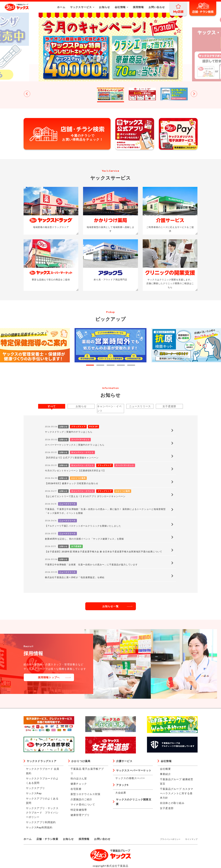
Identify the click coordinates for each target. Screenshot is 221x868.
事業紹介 (165, 774)
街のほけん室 (79, 778)
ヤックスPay (34, 793)
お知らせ (104, 7)
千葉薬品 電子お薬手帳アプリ (87, 771)
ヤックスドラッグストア (42, 761)
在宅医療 (76, 789)
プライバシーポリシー (170, 839)
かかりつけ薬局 (81, 761)
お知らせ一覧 (110, 606)
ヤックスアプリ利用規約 (41, 822)
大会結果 (121, 793)
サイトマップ (191, 839)
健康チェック (79, 784)
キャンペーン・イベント (109, 408)
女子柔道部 (169, 406)
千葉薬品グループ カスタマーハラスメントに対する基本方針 (177, 793)
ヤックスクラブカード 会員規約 (43, 771)
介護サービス (124, 761)
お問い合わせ (157, 7)
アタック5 (122, 785)
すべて (52, 406)
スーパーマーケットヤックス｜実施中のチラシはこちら (75, 445)
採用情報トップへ (49, 677)
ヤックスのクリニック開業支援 (134, 802)
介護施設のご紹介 (81, 799)
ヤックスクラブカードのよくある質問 (42, 781)
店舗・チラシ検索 (47, 839)
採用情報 (138, 7)
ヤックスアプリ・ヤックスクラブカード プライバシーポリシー (42, 813)
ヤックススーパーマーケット (134, 770)
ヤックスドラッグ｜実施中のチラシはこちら (69, 432)
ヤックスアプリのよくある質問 (42, 801)
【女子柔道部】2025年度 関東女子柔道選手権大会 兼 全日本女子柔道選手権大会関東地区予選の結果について (104, 552)
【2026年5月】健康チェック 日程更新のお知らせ (72, 483)
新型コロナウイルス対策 (86, 794)
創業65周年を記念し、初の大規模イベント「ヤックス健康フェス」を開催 (84, 539)
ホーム (61, 7)
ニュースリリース (140, 406)
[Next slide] (194, 94)
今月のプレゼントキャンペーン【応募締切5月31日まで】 (75, 471)
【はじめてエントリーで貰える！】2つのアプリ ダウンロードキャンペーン (85, 496)
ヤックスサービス (81, 7)
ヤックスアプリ (35, 788)
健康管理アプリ (80, 815)
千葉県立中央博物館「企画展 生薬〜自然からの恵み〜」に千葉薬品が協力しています (91, 565)
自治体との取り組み (172, 803)
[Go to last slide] (27, 94)
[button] (47, 94)
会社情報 (120, 7)
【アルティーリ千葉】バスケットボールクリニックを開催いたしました (83, 526)
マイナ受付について (83, 804)
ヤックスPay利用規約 (39, 827)
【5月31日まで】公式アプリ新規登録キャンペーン (72, 458)
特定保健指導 (79, 810)
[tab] (90, 365)
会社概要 (165, 769)
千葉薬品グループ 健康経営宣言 (177, 781)
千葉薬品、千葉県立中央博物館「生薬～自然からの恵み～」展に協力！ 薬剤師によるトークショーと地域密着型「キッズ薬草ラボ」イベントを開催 (105, 511)
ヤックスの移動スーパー (130, 778)
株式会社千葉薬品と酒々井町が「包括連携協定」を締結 (75, 577)
